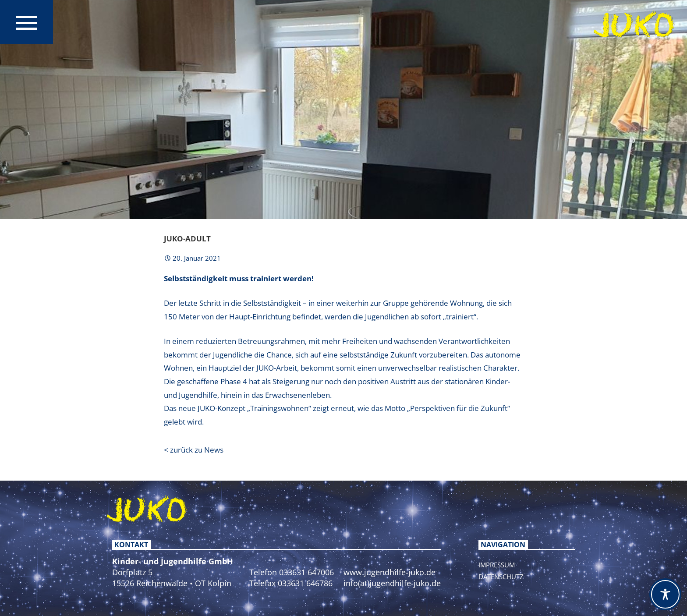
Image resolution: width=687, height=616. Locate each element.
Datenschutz (501, 577)
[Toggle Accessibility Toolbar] (665, 594)
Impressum (497, 565)
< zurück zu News (194, 450)
